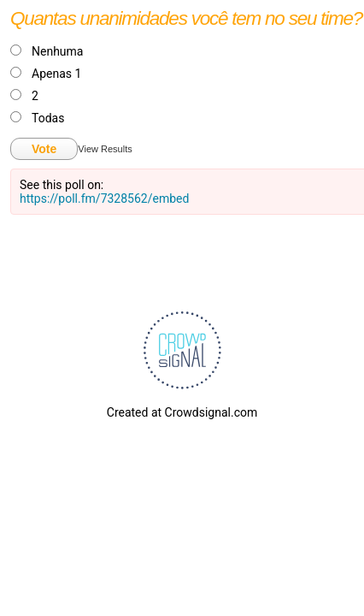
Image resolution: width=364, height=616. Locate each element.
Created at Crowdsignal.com (182, 412)
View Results (105, 149)
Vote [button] (44, 149)
